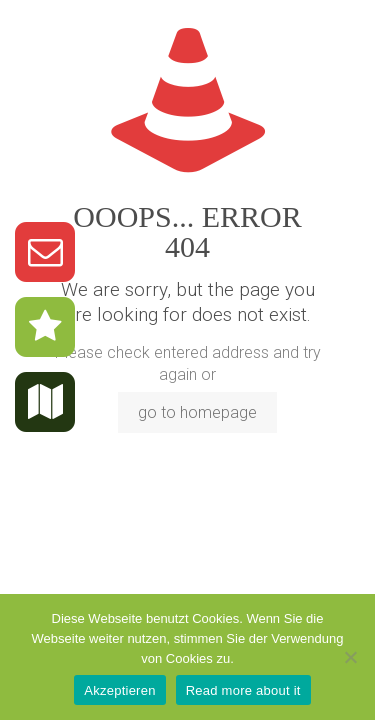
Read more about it (243, 690)
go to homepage (197, 412)
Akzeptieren (119, 690)
